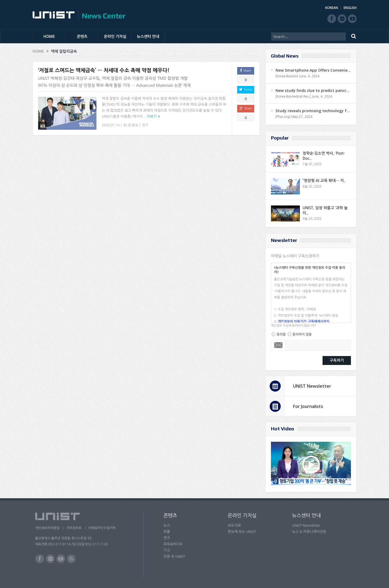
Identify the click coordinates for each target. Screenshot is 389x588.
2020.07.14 (111, 125)
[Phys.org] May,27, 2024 (294, 117)
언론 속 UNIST (174, 557)
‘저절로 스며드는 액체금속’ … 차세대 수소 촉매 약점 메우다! (104, 70)
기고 (167, 550)
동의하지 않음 (302, 334)
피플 (167, 532)
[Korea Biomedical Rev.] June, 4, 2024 (304, 97)
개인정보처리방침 (47, 528)
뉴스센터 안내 (148, 36)
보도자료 (234, 525)
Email (278, 345)
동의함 (281, 334)
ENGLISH (350, 8)
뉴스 (167, 525)
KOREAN (332, 8)
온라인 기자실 (115, 36)
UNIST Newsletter (312, 386)
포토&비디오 (173, 544)
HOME (49, 36)
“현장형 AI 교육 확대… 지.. (324, 181)
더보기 (152, 116)
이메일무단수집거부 (102, 528)
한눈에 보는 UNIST (242, 532)
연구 (145, 125)
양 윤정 (133, 125)
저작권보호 (74, 528)
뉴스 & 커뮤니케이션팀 (309, 532)
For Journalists (308, 406)
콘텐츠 (82, 36)
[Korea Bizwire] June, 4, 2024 (297, 76)
